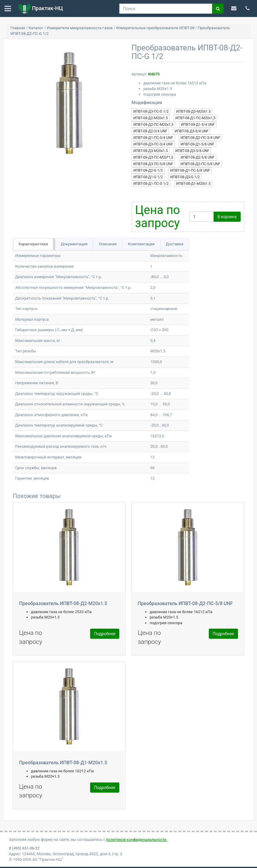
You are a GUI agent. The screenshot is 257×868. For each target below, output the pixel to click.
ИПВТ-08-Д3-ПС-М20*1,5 (153, 157)
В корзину (227, 217)
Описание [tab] (108, 244)
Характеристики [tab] (33, 244)
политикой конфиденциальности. (137, 840)
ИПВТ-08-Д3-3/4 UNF (192, 131)
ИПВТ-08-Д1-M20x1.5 (193, 184)
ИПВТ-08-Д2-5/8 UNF (198, 157)
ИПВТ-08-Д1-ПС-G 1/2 (151, 184)
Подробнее (105, 634)
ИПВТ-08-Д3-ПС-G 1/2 (151, 111)
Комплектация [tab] (141, 244)
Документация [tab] (74, 244)
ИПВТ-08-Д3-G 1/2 (185, 177)
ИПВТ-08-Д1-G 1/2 (148, 177)
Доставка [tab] (175, 244)
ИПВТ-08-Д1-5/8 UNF (198, 144)
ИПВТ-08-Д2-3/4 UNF (150, 131)
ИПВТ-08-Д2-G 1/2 (148, 170)
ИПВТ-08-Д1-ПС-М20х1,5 (195, 118)
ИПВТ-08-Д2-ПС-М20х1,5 (153, 125)
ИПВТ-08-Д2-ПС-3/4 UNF (200, 138)
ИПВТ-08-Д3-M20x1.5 (193, 111)
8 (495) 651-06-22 (24, 848)
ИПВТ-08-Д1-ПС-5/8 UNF (190, 170)
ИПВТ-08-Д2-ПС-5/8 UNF (200, 164)
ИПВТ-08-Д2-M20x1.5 (151, 118)
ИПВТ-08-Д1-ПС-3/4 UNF (153, 138)
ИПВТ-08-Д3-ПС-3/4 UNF (153, 144)
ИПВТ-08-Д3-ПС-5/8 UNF (153, 164)
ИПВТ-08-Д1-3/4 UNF (198, 125)
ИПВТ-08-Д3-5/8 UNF (192, 151)
